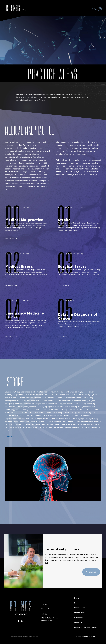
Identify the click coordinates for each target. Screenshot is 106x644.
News (76, 603)
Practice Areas (80, 608)
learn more (11, 239)
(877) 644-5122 (46, 609)
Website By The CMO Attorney (85, 628)
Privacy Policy (79, 613)
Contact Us (91, 572)
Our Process (79, 618)
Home (77, 598)
